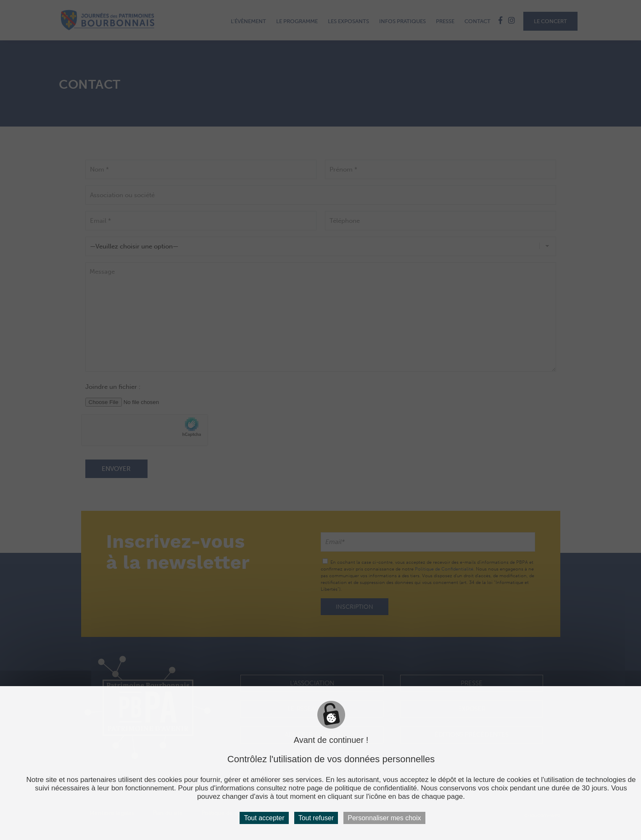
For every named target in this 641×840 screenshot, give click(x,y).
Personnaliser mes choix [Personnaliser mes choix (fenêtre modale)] (384, 818)
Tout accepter (264, 818)
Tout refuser (316, 818)
